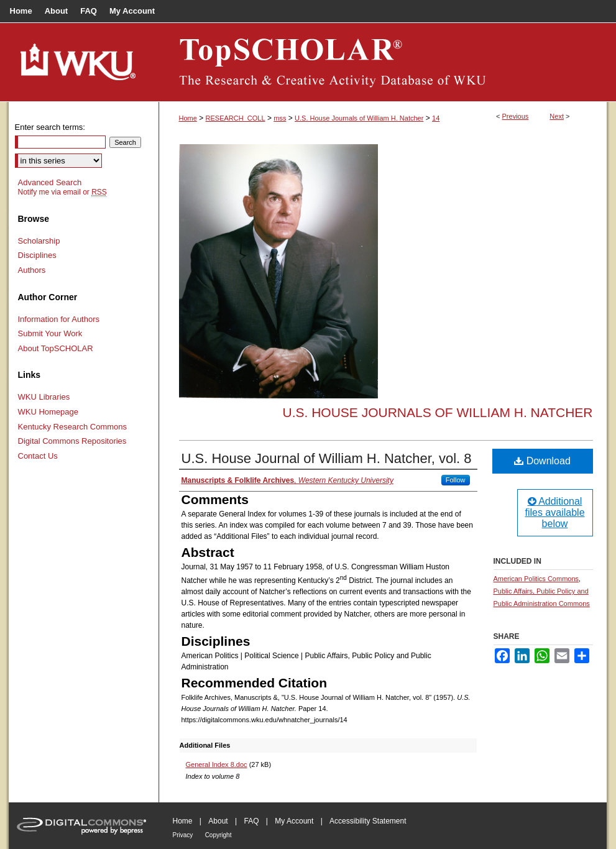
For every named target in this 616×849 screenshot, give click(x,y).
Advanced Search (50, 182)
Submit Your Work (50, 333)
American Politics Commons (536, 579)
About (218, 821)
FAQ (251, 821)
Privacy (183, 835)
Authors (32, 270)
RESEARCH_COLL (236, 118)
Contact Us (38, 456)
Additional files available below (554, 512)
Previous (516, 116)
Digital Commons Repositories (72, 441)
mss (280, 118)
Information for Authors (59, 319)
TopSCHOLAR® (383, 62)
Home (188, 118)
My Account (294, 821)
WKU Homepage (48, 412)
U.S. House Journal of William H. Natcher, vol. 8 (327, 458)
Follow (456, 480)
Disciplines (37, 255)
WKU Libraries (44, 397)
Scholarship (39, 241)
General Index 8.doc (217, 764)
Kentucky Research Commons (73, 427)
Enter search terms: (50, 127)
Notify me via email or (62, 192)
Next (557, 116)
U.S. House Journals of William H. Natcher (359, 118)
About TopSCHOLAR (56, 348)
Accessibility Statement (368, 821)
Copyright (218, 835)
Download (542, 461)
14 (436, 118)
